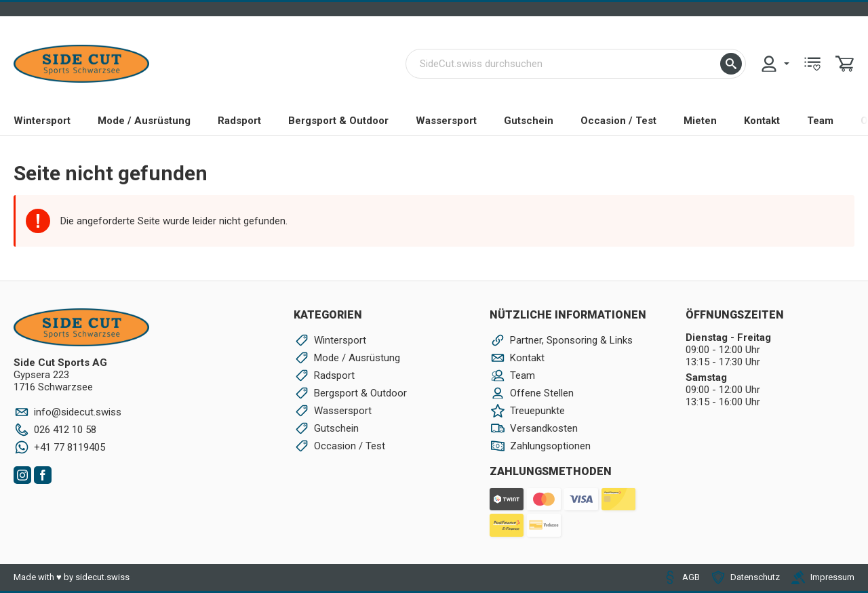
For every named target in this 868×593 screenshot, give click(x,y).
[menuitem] (774, 64)
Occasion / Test (618, 121)
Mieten (700, 121)
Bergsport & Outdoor (338, 121)
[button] (731, 64)
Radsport (239, 121)
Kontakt (762, 121)
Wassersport (446, 121)
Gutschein (529, 121)
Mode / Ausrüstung (144, 121)
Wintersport (42, 121)
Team (820, 121)
